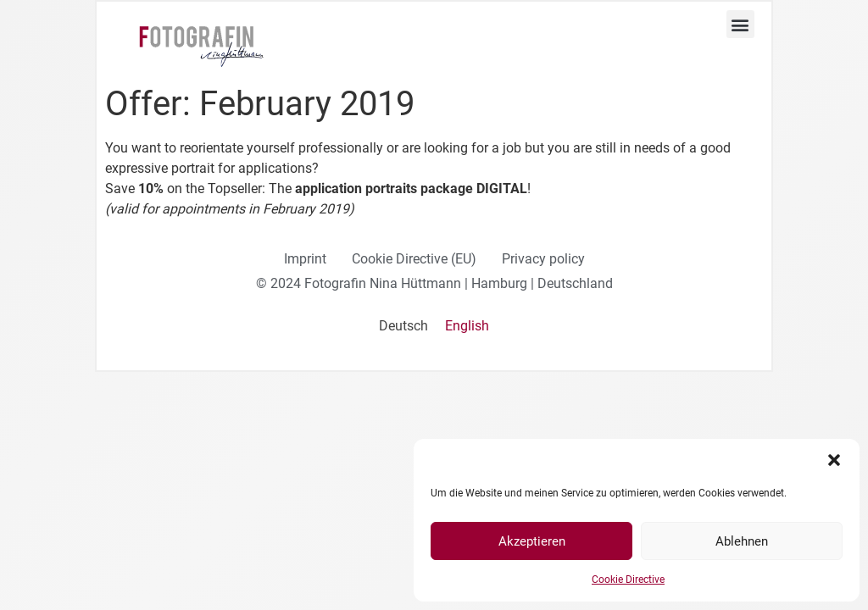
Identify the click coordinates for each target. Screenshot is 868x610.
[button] (834, 460)
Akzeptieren (532, 541)
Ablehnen (742, 541)
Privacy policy (543, 259)
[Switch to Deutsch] (403, 326)
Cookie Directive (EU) (414, 259)
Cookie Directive (628, 579)
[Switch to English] (467, 326)
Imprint (305, 259)
